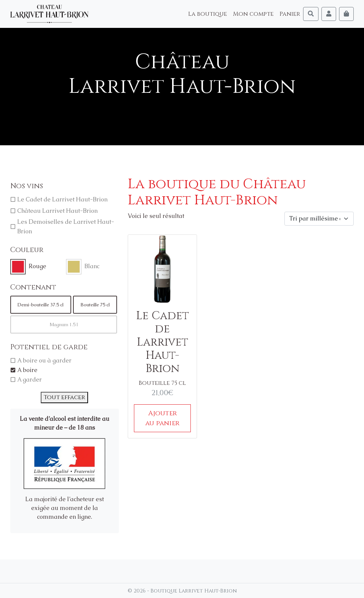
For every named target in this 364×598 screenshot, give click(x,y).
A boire (27, 370)
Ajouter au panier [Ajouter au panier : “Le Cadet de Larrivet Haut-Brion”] (162, 418)
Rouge (37, 266)
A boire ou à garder (44, 360)
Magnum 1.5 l (64, 324)
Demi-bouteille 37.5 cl (41, 305)
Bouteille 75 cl (95, 305)
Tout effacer (64, 397)
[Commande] (319, 219)
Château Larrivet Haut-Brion (57, 211)
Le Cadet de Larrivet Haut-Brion (62, 199)
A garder (30, 380)
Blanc (92, 266)
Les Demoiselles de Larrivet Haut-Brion (66, 227)
